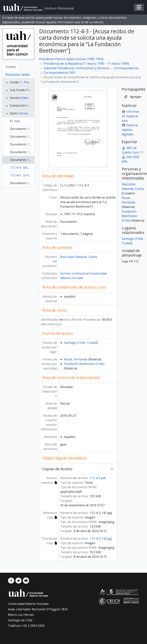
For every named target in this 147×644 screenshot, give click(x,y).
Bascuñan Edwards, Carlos (79, 257)
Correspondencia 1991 (60, 73)
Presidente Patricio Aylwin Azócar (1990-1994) (71, 59)
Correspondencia (126, 68)
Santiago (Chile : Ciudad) (81, 343)
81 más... (16, 121)
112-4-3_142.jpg (101, 538)
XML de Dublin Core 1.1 (133, 150)
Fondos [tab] (11, 67)
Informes (130, 112)
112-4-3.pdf (98, 478)
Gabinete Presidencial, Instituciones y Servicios (77, 68)
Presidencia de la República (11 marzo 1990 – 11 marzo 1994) (86, 64)
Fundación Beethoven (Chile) (84, 364)
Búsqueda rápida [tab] (17, 74)
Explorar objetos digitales (130, 130)
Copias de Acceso (57, 469)
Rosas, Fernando (76, 359)
